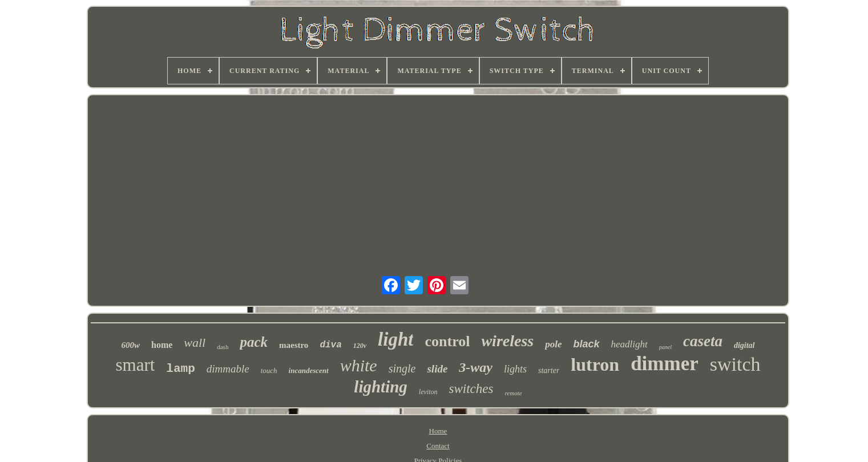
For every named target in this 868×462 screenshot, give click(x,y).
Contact (438, 446)
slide (437, 369)
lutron (595, 364)
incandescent (309, 370)
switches (471, 389)
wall (195, 343)
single (402, 368)
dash (223, 347)
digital (744, 345)
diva (330, 345)
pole (553, 344)
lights (515, 369)
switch (735, 364)
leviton (428, 392)
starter (549, 370)
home (162, 345)
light (395, 339)
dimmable (228, 369)
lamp (180, 369)
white (359, 365)
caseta (703, 341)
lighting (381, 387)
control (447, 341)
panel (665, 347)
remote (513, 393)
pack (254, 342)
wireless (507, 341)
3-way (476, 367)
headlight (629, 344)
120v (360, 346)
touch (269, 370)
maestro (294, 345)
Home (438, 431)
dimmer (665, 364)
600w (130, 345)
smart (135, 365)
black (586, 344)
